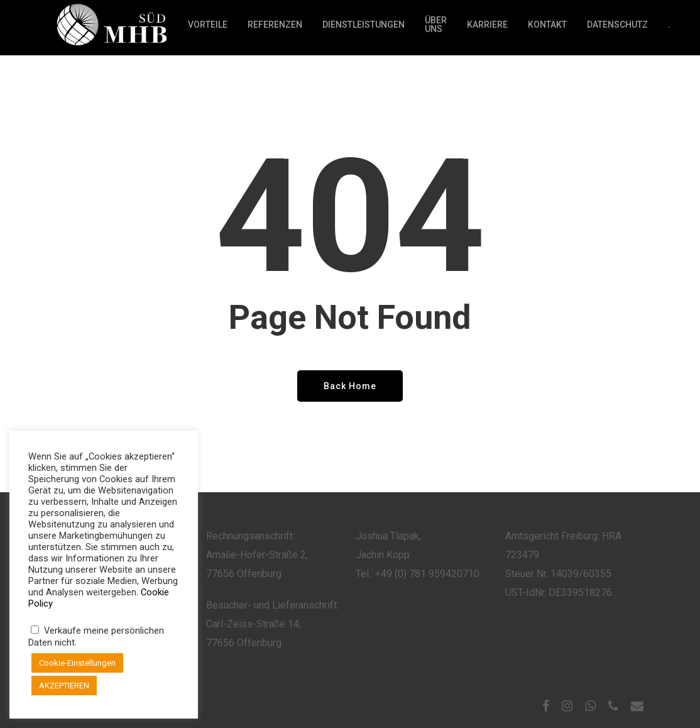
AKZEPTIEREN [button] (64, 686)
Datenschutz (617, 28)
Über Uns (436, 28)
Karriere (487, 28)
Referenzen (275, 28)
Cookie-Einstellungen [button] (77, 663)
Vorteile (208, 28)
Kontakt (547, 28)
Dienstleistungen (364, 28)
